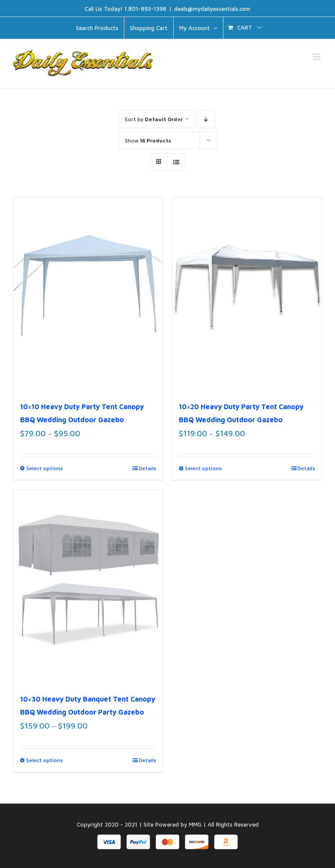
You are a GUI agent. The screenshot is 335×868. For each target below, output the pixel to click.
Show (148, 141)
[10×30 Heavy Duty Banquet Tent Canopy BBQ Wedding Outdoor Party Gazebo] (88, 587)
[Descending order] (206, 119)
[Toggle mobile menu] (317, 57)
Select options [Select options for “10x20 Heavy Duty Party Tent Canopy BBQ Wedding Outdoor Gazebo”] (203, 468)
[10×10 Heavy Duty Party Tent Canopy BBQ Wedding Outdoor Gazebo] (88, 294)
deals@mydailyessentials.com (212, 9)
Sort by (154, 119)
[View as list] (176, 162)
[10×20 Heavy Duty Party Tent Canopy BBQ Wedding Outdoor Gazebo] (247, 294)
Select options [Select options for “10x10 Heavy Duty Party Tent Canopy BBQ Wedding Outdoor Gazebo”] (44, 468)
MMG (195, 824)
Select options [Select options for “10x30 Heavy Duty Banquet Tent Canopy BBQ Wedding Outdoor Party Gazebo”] (44, 760)
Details (147, 468)
